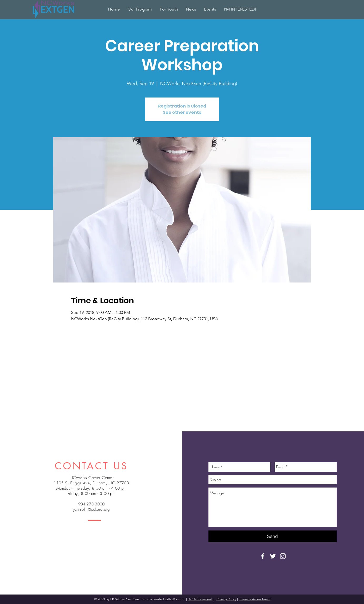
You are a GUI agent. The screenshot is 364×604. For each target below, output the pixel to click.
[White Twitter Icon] (273, 556)
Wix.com (178, 599)
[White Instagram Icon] (283, 556)
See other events (182, 112)
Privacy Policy (226, 599)
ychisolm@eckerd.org (91, 509)
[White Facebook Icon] (263, 556)
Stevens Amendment (255, 599)
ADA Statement (200, 599)
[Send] (273, 536)
